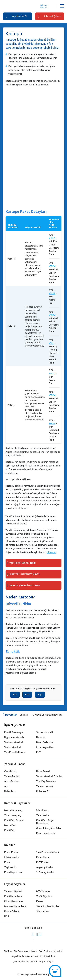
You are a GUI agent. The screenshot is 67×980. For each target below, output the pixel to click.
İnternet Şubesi (50, 16)
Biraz (27, 695)
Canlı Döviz (10, 771)
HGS (7, 916)
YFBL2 (52, 238)
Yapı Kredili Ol (16, 16)
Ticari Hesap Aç (13, 815)
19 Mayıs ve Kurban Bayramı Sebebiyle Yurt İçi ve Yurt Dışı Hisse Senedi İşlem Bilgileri (48, 715)
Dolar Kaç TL (43, 791)
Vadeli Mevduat (13, 747)
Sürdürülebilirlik (45, 732)
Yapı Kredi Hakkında (15, 752)
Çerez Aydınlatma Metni (25, 962)
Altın (7, 786)
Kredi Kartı (10, 830)
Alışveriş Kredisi (45, 867)
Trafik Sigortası (44, 896)
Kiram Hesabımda (45, 833)
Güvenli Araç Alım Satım (49, 828)
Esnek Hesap (43, 857)
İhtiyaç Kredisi (12, 857)
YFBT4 (52, 423)
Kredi (7, 862)
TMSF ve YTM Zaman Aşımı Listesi (20, 951)
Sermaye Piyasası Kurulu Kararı (26, 715)
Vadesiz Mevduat (14, 742)
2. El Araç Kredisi (45, 872)
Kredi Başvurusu (13, 872)
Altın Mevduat (12, 781)
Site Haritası (43, 911)
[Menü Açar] (62, 6)
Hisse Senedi (43, 771)
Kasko (39, 901)
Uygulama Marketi (14, 737)
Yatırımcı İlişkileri (13, 891)
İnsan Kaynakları (45, 747)
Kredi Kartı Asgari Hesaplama (45, 822)
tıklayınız (51, 552)
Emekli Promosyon (14, 732)
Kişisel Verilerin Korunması (25, 956)
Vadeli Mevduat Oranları (49, 776)
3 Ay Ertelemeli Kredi (48, 852)
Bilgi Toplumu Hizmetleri (51, 951)
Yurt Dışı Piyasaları (46, 781)
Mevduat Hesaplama (15, 906)
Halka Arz (9, 791)
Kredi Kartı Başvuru (14, 820)
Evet (15, 695)
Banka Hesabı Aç (13, 810)
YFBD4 (52, 266)
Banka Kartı (10, 825)
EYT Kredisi (42, 862)
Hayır (40, 695)
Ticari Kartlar (43, 815)
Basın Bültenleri (45, 742)
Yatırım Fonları (12, 776)
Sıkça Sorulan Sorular (48, 906)
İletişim (42, 962)
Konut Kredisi (11, 852)
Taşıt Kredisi (11, 867)
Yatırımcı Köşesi (45, 786)
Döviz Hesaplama (14, 901)
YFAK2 (52, 293)
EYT (39, 752)
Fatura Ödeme (12, 911)
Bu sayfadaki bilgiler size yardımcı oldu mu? (32, 689)
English (51, 962)
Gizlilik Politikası (47, 956)
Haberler (41, 737)
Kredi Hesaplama (13, 896)
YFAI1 (52, 343)
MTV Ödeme (43, 891)
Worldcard (42, 810)
